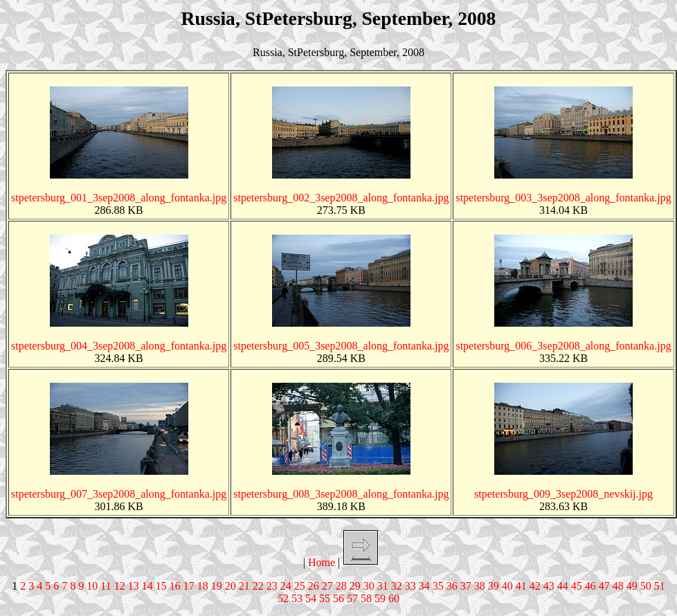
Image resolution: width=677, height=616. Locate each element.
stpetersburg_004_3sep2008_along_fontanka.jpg (119, 346)
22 (258, 586)
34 (424, 586)
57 (352, 598)
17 (189, 586)
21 (244, 586)
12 (120, 586)
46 (590, 586)
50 (646, 586)
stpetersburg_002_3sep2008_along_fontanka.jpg (341, 198)
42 (535, 586)
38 (480, 586)
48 (618, 586)
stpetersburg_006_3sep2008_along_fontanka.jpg (563, 346)
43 (549, 586)
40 (507, 586)
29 (355, 586)
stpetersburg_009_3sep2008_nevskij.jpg (563, 494)
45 (577, 586)
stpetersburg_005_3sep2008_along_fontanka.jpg (341, 346)
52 (283, 598)
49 (632, 586)
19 (217, 586)
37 (466, 586)
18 (203, 586)
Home (322, 562)
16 (175, 586)
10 (92, 586)
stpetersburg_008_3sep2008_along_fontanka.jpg (341, 494)
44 (563, 586)
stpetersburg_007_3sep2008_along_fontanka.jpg (119, 494)
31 (383, 586)
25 (300, 586)
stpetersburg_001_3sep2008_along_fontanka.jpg (119, 198)
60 (394, 598)
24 (286, 586)
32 (397, 586)
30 (369, 586)
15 (161, 586)
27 (327, 586)
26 (314, 586)
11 (106, 586)
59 (380, 598)
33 (410, 586)
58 (366, 598)
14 (147, 586)
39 (494, 586)
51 (660, 586)
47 (604, 586)
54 (311, 598)
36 (452, 586)
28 (341, 586)
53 (297, 598)
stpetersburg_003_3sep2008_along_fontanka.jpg (563, 198)
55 (325, 598)
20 (231, 586)
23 (272, 586)
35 (438, 586)
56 (338, 598)
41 (521, 586)
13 (134, 586)
